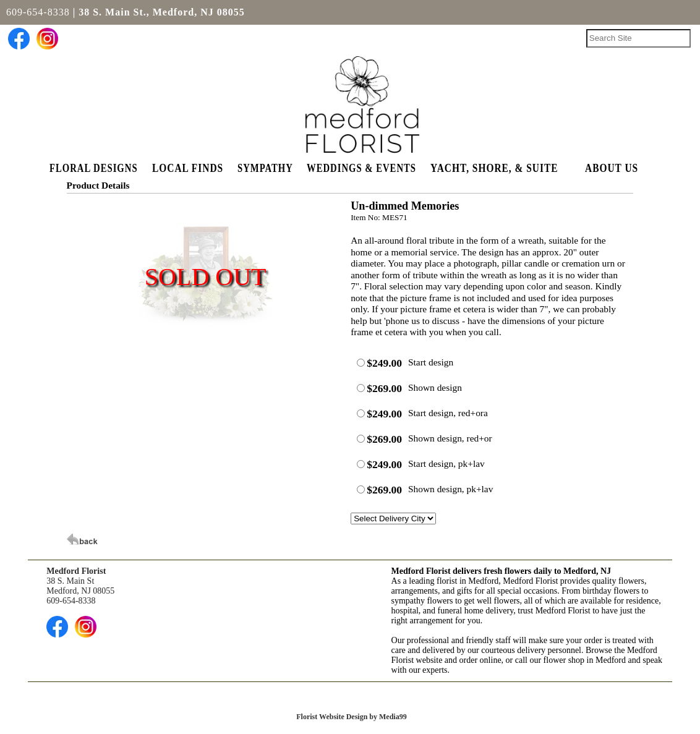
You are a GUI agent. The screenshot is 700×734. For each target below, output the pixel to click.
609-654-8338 (38, 12)
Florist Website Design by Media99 (351, 717)
